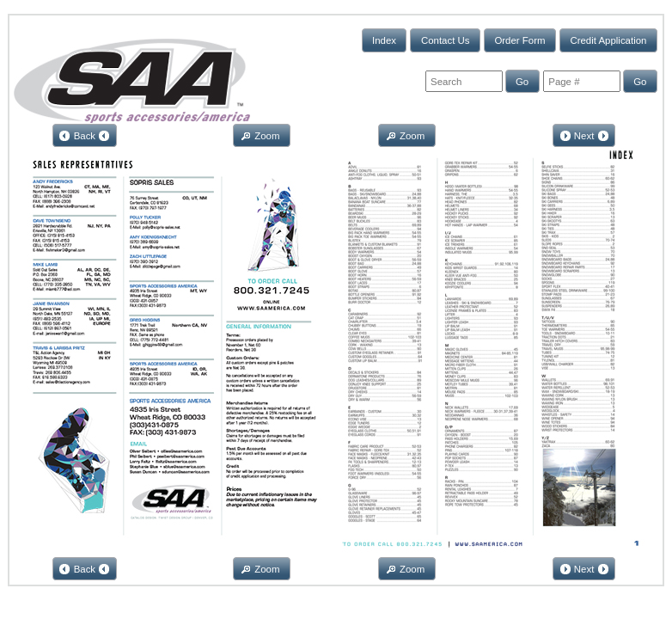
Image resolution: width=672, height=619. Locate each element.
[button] (385, 40)
